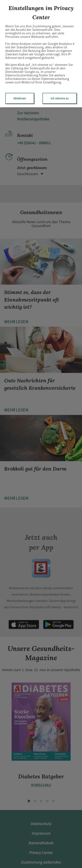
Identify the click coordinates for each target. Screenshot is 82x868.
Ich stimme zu (60, 98)
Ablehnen (20, 98)
